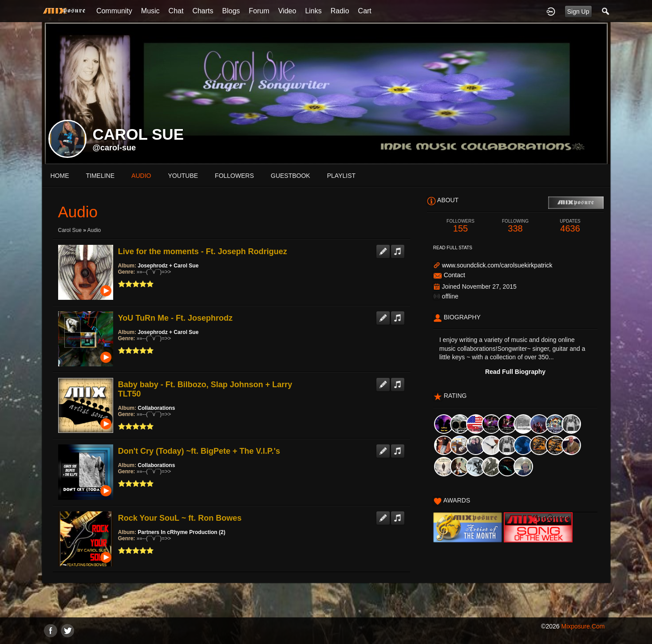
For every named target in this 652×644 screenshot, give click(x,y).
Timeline (101, 176)
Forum (259, 11)
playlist (341, 176)
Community (114, 11)
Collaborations (156, 408)
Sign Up (578, 12)
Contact (454, 275)
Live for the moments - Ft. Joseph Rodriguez (203, 251)
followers (234, 176)
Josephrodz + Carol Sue (168, 266)
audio (141, 176)
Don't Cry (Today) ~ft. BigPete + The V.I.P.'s (199, 451)
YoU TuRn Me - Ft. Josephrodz (175, 318)
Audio (94, 230)
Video (287, 11)
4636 (570, 226)
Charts (203, 11)
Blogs (231, 11)
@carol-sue (115, 148)
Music (150, 11)
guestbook (290, 176)
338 (515, 226)
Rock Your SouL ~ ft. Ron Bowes (180, 518)
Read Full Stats (453, 248)
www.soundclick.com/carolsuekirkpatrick (497, 265)
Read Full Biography (515, 372)
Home (60, 176)
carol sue (70, 230)
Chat (176, 11)
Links (313, 11)
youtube (183, 176)
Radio (340, 11)
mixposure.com (583, 626)
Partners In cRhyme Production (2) (181, 532)
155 (461, 226)
